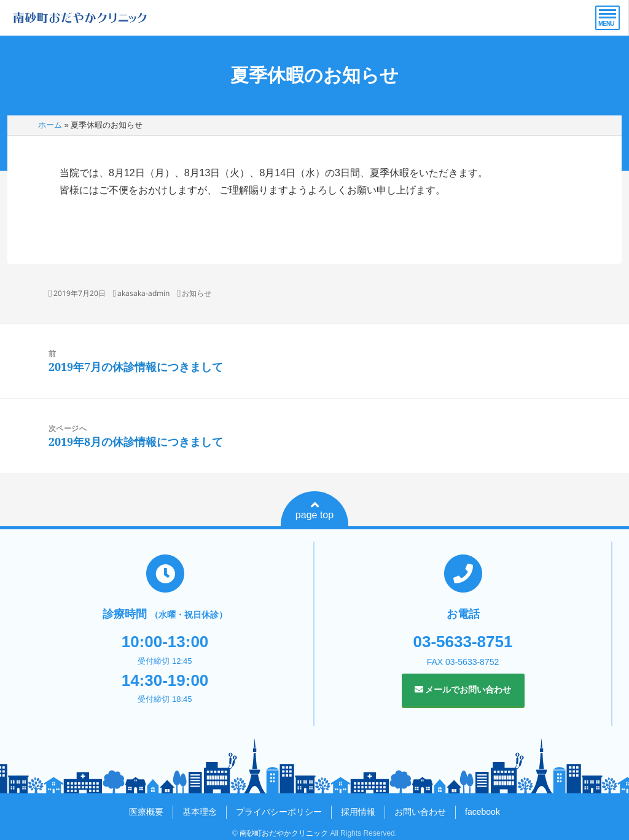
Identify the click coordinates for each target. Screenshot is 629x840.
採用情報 (358, 812)
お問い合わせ (420, 812)
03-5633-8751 (463, 642)
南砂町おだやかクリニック (284, 833)
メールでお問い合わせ (463, 690)
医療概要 (146, 812)
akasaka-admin (143, 293)
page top (314, 510)
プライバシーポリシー (279, 812)
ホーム (50, 125)
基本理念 (200, 812)
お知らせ (197, 293)
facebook (482, 812)
